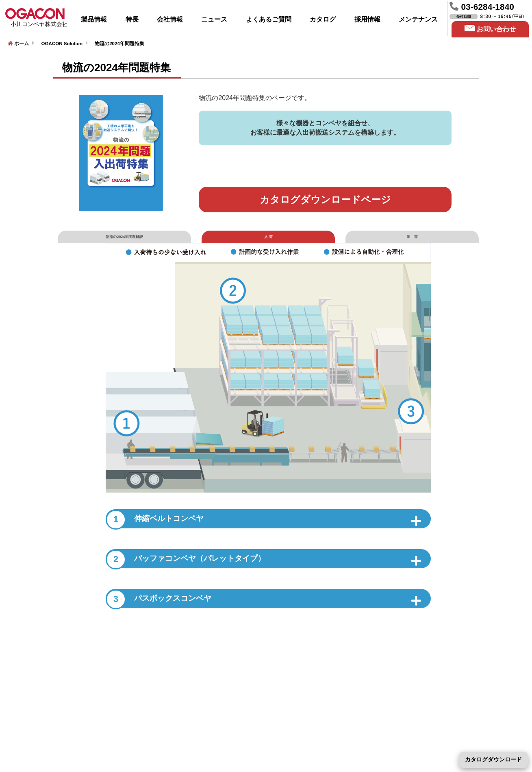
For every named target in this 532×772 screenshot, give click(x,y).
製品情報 (94, 19)
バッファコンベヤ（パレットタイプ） (209, 576)
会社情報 (170, 19)
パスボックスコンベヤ (173, 619)
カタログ (323, 19)
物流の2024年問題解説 (125, 243)
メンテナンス (418, 19)
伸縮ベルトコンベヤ (167, 532)
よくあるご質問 (269, 19)
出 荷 (412, 243)
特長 (132, 19)
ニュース (214, 19)
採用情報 (367, 19)
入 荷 (269, 243)
